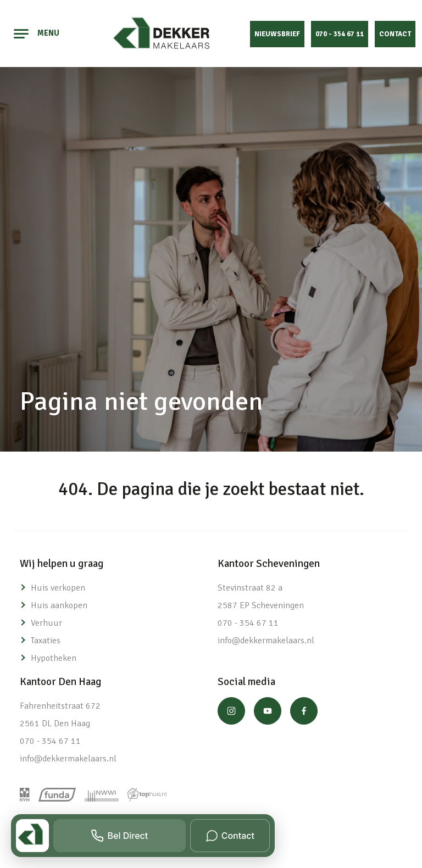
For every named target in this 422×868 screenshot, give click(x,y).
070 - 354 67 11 (340, 34)
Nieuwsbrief (277, 34)
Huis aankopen (59, 605)
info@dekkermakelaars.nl (266, 641)
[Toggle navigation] (22, 34)
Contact (395, 34)
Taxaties (46, 641)
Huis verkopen (58, 588)
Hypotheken (54, 658)
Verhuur (46, 623)
